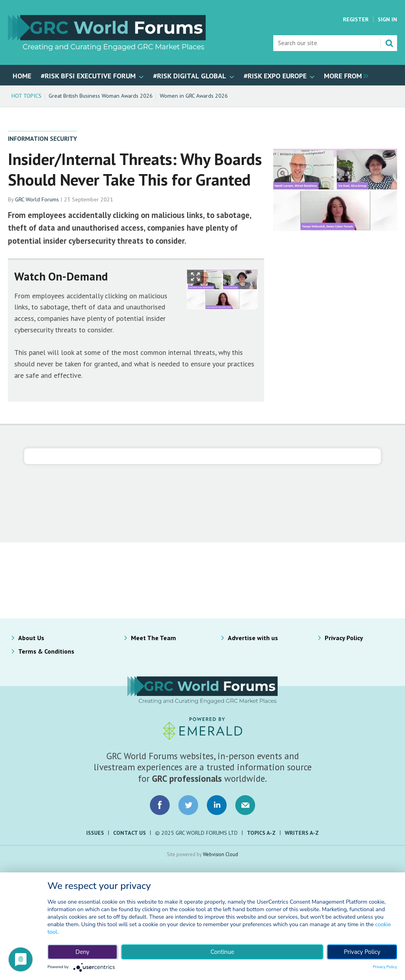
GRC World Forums (37, 199)
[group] (344, 75)
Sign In (387, 19)
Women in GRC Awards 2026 (194, 96)
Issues (95, 833)
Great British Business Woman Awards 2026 (101, 96)
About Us (31, 638)
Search (389, 43)
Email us (245, 805)
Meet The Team (153, 638)
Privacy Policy (344, 638)
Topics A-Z (261, 833)
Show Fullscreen (195, 277)
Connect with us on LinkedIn (217, 805)
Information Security (43, 138)
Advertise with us (253, 638)
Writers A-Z (302, 833)
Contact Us (130, 833)
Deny (82, 952)
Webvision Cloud (220, 854)
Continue (222, 952)
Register (356, 19)
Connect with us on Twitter (188, 805)
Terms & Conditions (46, 651)
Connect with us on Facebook (160, 805)
